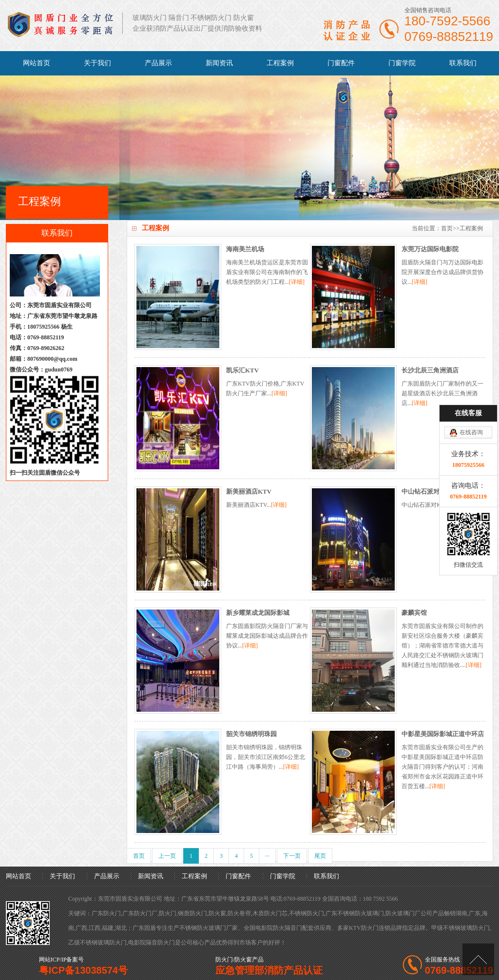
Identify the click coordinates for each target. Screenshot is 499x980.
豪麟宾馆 (414, 613)
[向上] (478, 959)
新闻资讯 (219, 63)
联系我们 (463, 63)
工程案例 (280, 63)
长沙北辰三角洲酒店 (430, 370)
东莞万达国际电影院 (430, 249)
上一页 (167, 856)
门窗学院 (402, 63)
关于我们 (97, 63)
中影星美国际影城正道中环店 (443, 734)
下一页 (292, 856)
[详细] (297, 282)
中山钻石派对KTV (427, 491)
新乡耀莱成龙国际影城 (258, 613)
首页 (447, 228)
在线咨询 (471, 374)
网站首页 (37, 63)
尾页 (320, 856)
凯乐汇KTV (242, 370)
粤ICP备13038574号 (83, 970)
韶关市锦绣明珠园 (251, 734)
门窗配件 (341, 63)
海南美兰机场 (245, 249)
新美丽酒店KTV (249, 491)
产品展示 (158, 63)
